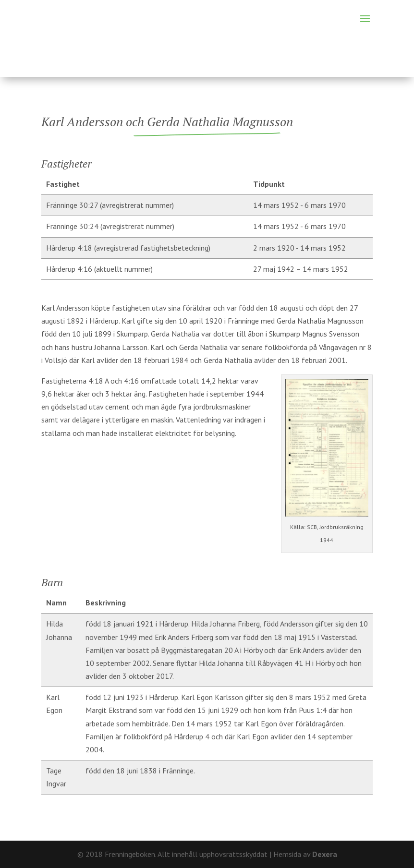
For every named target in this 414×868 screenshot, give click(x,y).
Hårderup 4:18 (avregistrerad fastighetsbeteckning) (128, 248)
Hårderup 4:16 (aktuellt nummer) (99, 269)
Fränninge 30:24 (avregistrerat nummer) (110, 226)
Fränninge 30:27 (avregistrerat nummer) (110, 205)
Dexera (325, 854)
